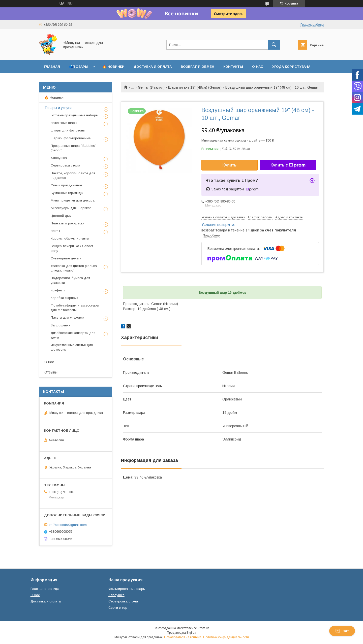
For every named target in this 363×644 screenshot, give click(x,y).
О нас (258, 67)
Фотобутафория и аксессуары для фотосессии (75, 308)
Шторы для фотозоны (68, 130)
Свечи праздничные (66, 185)
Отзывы (51, 372)
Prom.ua (204, 628)
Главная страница (45, 589)
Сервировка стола (65, 165)
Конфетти (58, 290)
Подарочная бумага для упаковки (70, 280)
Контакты (233, 67)
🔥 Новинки (113, 67)
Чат (342, 631)
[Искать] (274, 45)
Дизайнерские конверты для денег (73, 335)
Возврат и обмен (198, 67)
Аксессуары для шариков (71, 208)
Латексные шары (64, 123)
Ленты (55, 231)
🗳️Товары (79, 67)
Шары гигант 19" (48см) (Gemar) (195, 87)
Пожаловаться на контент (183, 637)
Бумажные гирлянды (67, 193)
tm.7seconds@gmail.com (68, 524)
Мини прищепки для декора (73, 200)
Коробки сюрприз (64, 298)
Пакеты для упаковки (67, 317)
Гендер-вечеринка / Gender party (72, 248)
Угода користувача (291, 67)
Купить (230, 165)
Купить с (288, 165)
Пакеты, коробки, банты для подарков (73, 175)
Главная (52, 67)
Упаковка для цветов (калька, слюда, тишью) (74, 268)
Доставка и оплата (153, 67)
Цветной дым (61, 216)
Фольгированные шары (127, 589)
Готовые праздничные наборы (74, 115)
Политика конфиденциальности (226, 637)
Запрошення (60, 325)
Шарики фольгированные (71, 138)
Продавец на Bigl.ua (181, 633)
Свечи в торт (119, 608)
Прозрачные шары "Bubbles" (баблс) (73, 148)
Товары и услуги (58, 108)
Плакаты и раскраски (68, 223)
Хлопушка (59, 158)
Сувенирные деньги (66, 258)
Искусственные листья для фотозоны (72, 347)
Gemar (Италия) (151, 87)
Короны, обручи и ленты (70, 238)
